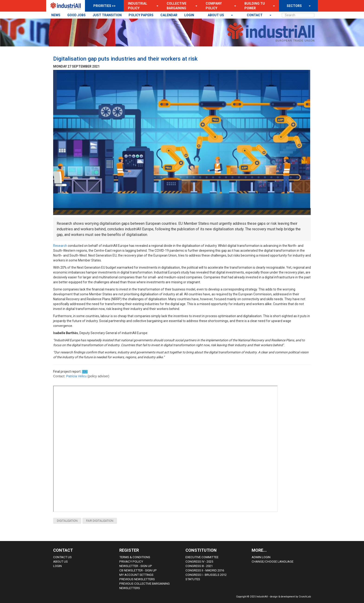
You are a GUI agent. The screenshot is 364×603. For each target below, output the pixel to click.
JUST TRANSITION (107, 15)
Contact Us (62, 557)
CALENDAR (169, 15)
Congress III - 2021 (199, 566)
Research (60, 246)
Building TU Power (255, 6)
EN (85, 372)
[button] (156, 6)
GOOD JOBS (76, 15)
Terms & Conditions (135, 557)
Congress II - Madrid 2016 (205, 570)
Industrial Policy (138, 6)
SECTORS (294, 6)
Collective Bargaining (177, 6)
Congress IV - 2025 (199, 562)
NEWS (56, 15)
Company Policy (214, 6)
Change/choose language (273, 562)
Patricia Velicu (76, 376)
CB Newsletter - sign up (138, 570)
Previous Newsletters (137, 579)
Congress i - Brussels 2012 (206, 575)
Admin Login (261, 557)
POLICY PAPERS (141, 15)
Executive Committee (202, 557)
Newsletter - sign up (136, 566)
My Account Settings (136, 575)
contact (255, 15)
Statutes (193, 579)
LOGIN (189, 15)
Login (57, 566)
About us (216, 15)
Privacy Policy (131, 562)
